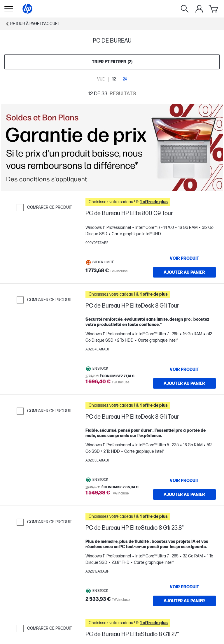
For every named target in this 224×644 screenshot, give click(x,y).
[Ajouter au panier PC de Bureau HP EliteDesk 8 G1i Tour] (185, 383)
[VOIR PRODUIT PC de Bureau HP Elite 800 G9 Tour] (185, 258)
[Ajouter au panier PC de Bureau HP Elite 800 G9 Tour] (185, 272)
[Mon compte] (199, 9)
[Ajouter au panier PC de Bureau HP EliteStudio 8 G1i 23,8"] (185, 601)
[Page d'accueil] (27, 9)
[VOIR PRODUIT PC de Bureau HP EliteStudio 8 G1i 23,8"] (185, 587)
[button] (151, 202)
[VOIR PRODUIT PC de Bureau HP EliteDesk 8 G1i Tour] (185, 369)
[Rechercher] (185, 9)
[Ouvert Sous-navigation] (9, 9)
